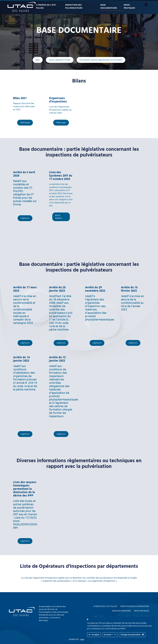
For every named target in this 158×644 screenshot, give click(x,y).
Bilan (38, 60)
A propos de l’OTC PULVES (46, 6)
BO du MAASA (58, 217)
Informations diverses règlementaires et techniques (101, 60)
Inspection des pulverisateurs (74, 6)
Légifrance (25, 218)
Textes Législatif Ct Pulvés (60, 60)
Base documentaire (109, 6)
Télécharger (25, 123)
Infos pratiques (129, 6)
